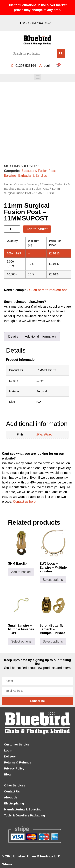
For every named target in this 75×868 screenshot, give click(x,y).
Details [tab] (13, 336)
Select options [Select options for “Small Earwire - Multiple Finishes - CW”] (21, 641)
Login (8, 750)
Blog (7, 774)
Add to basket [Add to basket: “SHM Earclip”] (21, 572)
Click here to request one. (49, 290)
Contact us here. (25, 502)
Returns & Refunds (18, 762)
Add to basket (37, 229)
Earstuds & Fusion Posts (39, 171)
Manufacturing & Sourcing (23, 809)
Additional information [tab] (40, 336)
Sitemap (8, 864)
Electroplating (14, 803)
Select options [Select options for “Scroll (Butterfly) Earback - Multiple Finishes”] (53, 641)
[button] (37, 77)
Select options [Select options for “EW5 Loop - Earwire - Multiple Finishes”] (53, 580)
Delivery (10, 756)
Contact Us (12, 791)
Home (8, 184)
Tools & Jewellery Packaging (24, 815)
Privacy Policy (14, 768)
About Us (11, 797)
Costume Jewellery (27, 184)
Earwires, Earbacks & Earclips (25, 176)
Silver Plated (44, 434)
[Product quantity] (12, 229)
